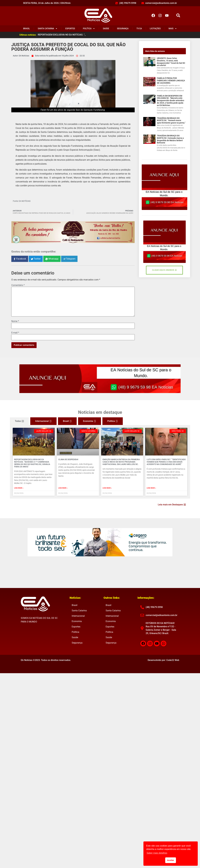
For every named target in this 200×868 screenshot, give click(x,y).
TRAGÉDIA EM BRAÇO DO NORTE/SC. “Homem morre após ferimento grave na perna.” (171, 121)
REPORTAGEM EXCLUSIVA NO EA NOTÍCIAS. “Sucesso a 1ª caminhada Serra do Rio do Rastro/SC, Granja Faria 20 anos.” (32, 463)
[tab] (19, 421)
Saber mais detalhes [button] (157, 853)
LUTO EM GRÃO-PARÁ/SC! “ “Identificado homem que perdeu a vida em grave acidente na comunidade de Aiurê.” (166, 462)
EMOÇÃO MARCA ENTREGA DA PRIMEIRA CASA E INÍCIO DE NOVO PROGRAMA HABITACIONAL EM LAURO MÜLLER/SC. (121, 462)
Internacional (78, 616)
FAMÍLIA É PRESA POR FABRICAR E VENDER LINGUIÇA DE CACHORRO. (171, 81)
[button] (178, 15)
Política (89, 29)
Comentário (18, 285)
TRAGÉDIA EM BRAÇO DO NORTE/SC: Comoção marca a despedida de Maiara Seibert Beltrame (170, 139)
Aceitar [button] (171, 860)
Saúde (106, 29)
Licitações (155, 29)
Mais (173, 29)
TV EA (139, 29)
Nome (15, 321)
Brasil (27, 29)
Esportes (70, 29)
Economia (77, 621)
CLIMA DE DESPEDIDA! (68, 459)
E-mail (15, 333)
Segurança (123, 29)
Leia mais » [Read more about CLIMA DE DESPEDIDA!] (63, 488)
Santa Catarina (48, 29)
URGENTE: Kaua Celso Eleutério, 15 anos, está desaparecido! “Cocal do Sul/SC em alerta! (171, 62)
